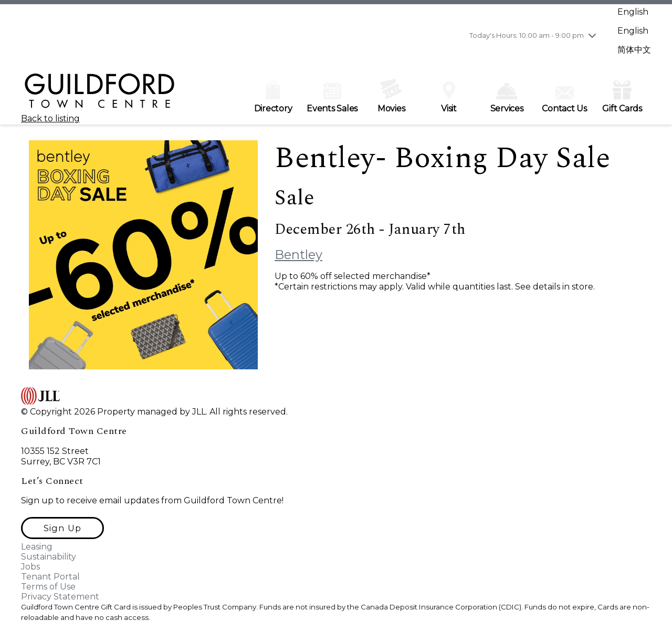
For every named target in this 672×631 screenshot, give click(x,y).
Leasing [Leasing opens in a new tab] (37, 547)
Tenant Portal (50, 577)
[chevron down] (592, 35)
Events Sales (332, 97)
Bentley (298, 255)
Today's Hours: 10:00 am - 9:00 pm (527, 35)
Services (507, 98)
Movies (391, 96)
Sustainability (49, 557)
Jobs (30, 567)
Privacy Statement (60, 597)
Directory (273, 97)
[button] (62, 528)
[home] (100, 95)
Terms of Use (48, 587)
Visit (449, 97)
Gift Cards (622, 96)
